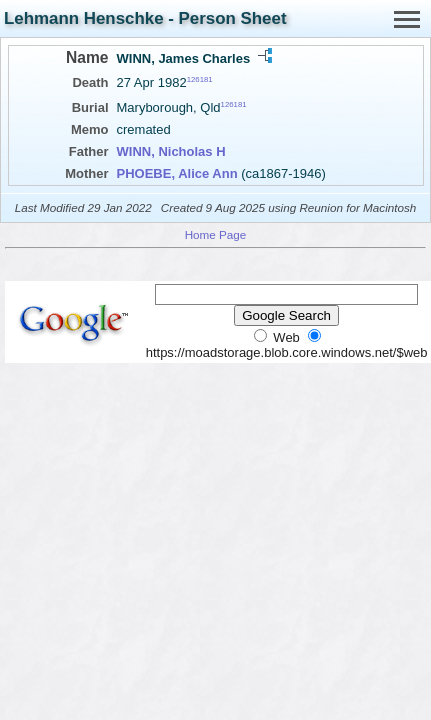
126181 (200, 79)
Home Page (216, 234)
